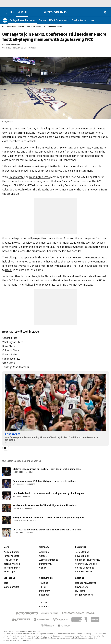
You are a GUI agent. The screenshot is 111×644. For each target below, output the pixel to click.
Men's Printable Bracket (53, 27)
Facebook (44, 595)
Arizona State (92, 185)
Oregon (7, 185)
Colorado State (82, 148)
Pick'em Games (11, 552)
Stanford (76, 181)
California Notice (84, 572)
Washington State (39, 177)
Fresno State (99, 148)
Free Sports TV (11, 560)
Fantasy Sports (11, 556)
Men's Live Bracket (34, 27)
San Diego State (11, 152)
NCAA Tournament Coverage (13, 27)
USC (22, 185)
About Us (44, 552)
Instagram (45, 591)
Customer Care (11, 587)
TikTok (43, 587)
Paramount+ (46, 564)
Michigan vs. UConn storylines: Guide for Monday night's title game (48, 518)
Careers (43, 556)
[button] (93, 20)
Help (6, 583)
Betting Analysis (12, 564)
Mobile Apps (10, 572)
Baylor (9, 270)
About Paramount (48, 560)
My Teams (80, 591)
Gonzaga (7, 129)
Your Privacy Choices (86, 564)
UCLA (15, 185)
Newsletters (81, 587)
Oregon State (16, 177)
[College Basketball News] (23, 20)
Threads (44, 603)
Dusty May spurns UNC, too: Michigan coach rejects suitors (44, 481)
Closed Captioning (85, 568)
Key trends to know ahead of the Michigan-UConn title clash (45, 505)
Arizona (79, 185)
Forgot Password (84, 595)
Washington (36, 185)
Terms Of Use (82, 552)
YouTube (44, 583)
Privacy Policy (82, 556)
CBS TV (43, 568)
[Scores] (42, 20)
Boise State (66, 148)
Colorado (7, 190)
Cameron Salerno (12, 45)
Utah (21, 190)
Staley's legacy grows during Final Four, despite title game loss (47, 469)
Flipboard (44, 607)
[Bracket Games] (80, 20)
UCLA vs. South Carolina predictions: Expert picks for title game (47, 530)
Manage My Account (85, 583)
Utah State (32, 152)
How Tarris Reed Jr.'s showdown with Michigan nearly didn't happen (49, 493)
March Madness (12, 568)
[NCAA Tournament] (59, 20)
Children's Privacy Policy (88, 560)
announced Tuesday (24, 129)
